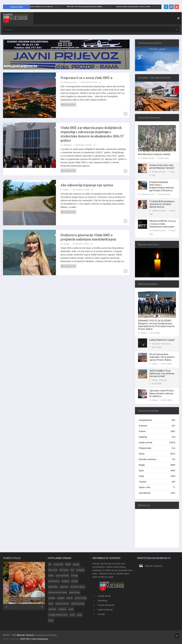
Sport (157, 471)
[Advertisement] (158, 528)
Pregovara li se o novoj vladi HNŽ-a (86, 78)
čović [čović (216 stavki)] (51, 620)
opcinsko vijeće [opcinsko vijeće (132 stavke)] (77, 587)
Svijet (157, 476)
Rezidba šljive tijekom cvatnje (154, 154)
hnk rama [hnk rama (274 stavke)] (64, 570)
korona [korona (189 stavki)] (74, 576)
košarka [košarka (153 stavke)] (65, 581)
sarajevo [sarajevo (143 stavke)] (62, 609)
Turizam (163, 380)
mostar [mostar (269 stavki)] (75, 581)
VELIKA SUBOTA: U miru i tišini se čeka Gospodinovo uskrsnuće (163, 224)
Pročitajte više (68, 105)
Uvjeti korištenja (105, 610)
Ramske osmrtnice (161, 344)
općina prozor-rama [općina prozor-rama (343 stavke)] (58, 592)
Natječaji (68, 145)
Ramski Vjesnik (154, 566)
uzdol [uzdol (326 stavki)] (79, 615)
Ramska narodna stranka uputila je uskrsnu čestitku (45, 7)
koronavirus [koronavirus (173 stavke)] (54, 581)
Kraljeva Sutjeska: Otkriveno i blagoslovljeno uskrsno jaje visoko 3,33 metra (162, 186)
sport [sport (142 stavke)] (71, 609)
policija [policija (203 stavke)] (52, 598)
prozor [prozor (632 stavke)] (70, 598)
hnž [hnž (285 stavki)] (72, 570)
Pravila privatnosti (106, 605)
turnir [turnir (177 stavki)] (72, 615)
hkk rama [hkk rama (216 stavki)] (53, 570)
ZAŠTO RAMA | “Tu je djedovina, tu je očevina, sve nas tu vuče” (162, 373)
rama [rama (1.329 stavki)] (51, 604)
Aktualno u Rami (16, 7)
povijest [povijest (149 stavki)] (61, 598)
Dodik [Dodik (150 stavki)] (68, 564)
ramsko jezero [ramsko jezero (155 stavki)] (78, 604)
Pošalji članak (104, 596)
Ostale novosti (70, 82)
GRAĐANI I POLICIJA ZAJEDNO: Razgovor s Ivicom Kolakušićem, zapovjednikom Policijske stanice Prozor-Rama (156, 325)
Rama (66, 190)
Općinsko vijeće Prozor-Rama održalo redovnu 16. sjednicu (162, 393)
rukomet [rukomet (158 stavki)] (52, 609)
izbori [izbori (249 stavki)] (51, 576)
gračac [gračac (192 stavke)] (76, 564)
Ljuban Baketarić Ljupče (162, 340)
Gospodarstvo (157, 420)
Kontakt (101, 614)
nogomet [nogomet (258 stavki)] (64, 587)
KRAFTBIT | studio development (34, 639)
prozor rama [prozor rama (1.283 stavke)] (81, 598)
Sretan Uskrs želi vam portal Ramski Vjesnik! (162, 166)
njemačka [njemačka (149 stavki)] (53, 587)
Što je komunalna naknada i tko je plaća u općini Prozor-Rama (162, 357)
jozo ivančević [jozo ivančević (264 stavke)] (62, 576)
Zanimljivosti (157, 493)
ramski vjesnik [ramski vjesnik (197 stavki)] (62, 604)
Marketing (102, 601)
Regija (67, 244)
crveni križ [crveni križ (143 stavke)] (58, 564)
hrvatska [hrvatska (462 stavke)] (80, 570)
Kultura (157, 431)
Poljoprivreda (148, 158)
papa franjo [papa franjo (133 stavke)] (74, 592)
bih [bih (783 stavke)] (50, 564)
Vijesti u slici (157, 487)
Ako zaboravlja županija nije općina (87, 185)
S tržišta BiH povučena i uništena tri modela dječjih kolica (162, 204)
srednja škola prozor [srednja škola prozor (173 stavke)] (58, 615)
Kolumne (157, 426)
